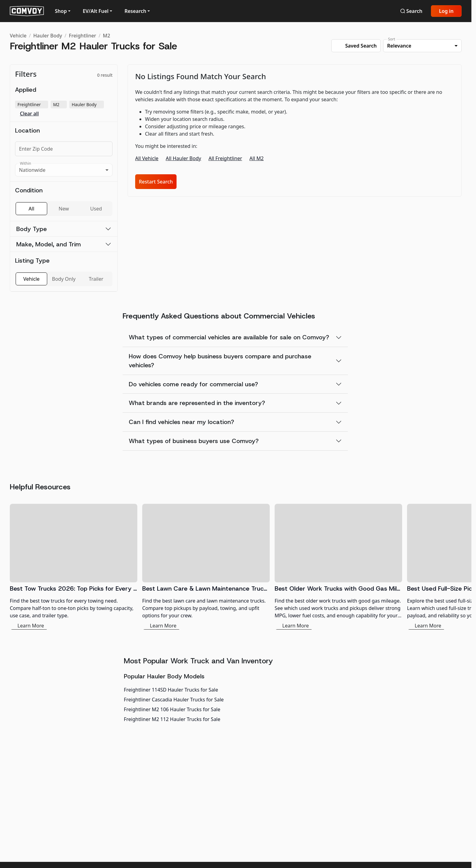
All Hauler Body (183, 158)
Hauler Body (48, 36)
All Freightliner (225, 158)
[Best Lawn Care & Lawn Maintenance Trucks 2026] (206, 567)
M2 (107, 36)
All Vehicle (147, 158)
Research (135, 11)
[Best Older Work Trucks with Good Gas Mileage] (338, 567)
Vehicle (18, 36)
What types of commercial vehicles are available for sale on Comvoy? (229, 337)
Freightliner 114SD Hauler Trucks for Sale (171, 690)
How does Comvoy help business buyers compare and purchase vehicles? (220, 361)
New (64, 209)
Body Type (32, 229)
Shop (61, 11)
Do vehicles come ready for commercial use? (193, 384)
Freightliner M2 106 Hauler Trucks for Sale (172, 709)
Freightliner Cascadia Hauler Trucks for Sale (174, 700)
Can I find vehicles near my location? (181, 422)
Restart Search (156, 182)
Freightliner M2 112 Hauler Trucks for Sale (172, 719)
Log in (446, 11)
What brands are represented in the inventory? (197, 403)
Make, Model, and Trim (49, 244)
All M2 (257, 158)
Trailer (96, 279)
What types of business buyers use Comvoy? (194, 441)
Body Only (64, 279)
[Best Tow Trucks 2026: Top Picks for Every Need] (74, 567)
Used (96, 209)
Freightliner (83, 36)
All (31, 209)
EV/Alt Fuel (96, 11)
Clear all (29, 114)
